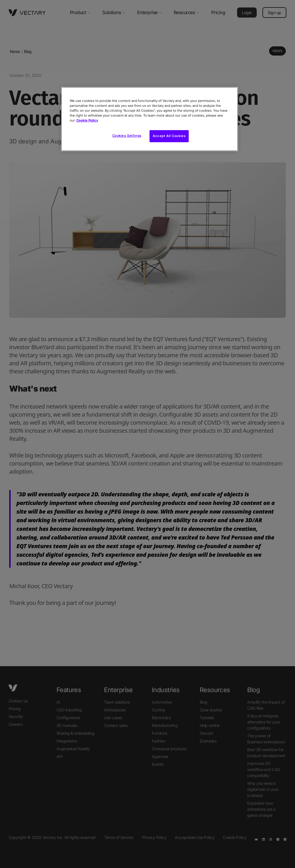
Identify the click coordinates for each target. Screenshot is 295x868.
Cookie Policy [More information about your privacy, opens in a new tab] (87, 120)
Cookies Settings (127, 136)
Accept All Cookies (169, 136)
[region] (150, 119)
